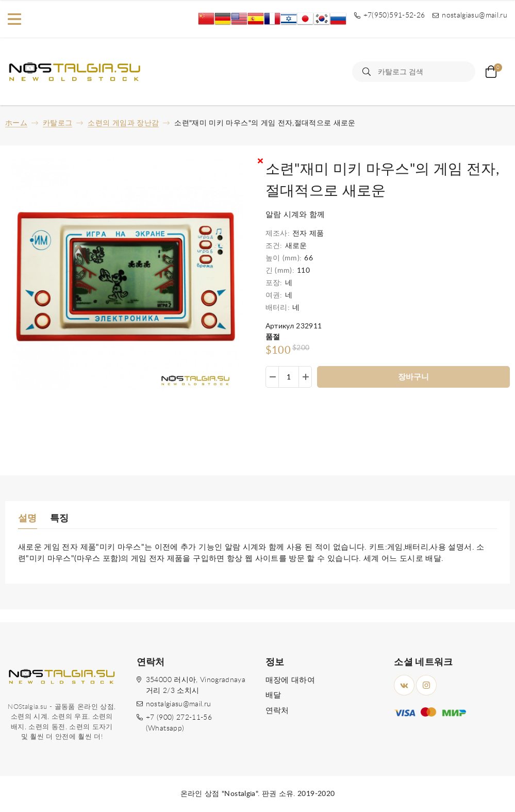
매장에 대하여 (290, 680)
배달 (273, 695)
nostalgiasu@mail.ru (179, 704)
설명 (28, 519)
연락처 (277, 711)
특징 (60, 519)
